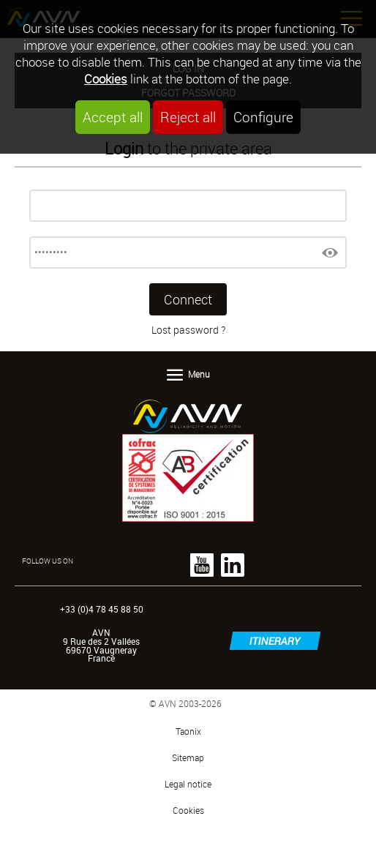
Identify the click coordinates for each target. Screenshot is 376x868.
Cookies (106, 79)
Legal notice (188, 784)
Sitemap (188, 758)
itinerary (275, 641)
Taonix (188, 732)
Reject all (188, 117)
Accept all (113, 117)
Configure (263, 117)
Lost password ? (188, 330)
